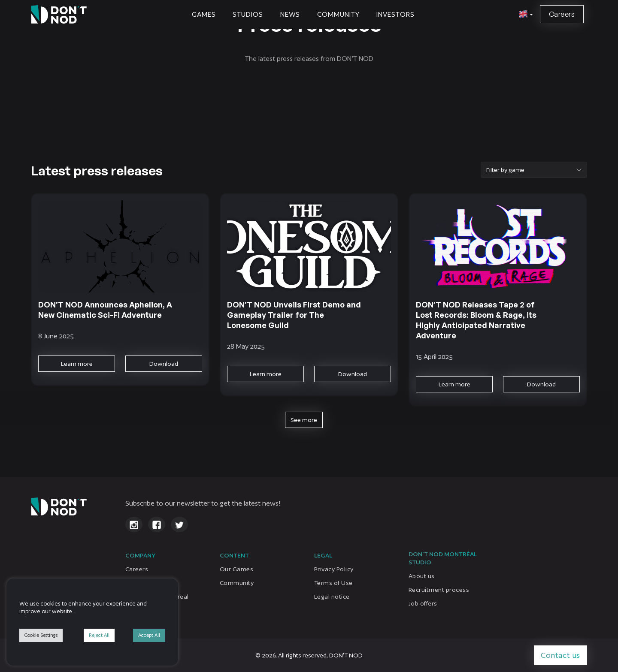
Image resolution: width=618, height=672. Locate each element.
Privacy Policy (334, 569)
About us (422, 576)
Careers (562, 14)
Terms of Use (333, 583)
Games (204, 14)
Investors (395, 14)
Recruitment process (439, 590)
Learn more (77, 364)
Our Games (236, 569)
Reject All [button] (99, 635)
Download (164, 364)
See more (304, 420)
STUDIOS (248, 14)
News (290, 14)
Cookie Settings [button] (41, 635)
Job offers (423, 603)
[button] (525, 15)
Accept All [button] (149, 635)
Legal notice (332, 597)
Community (338, 14)
